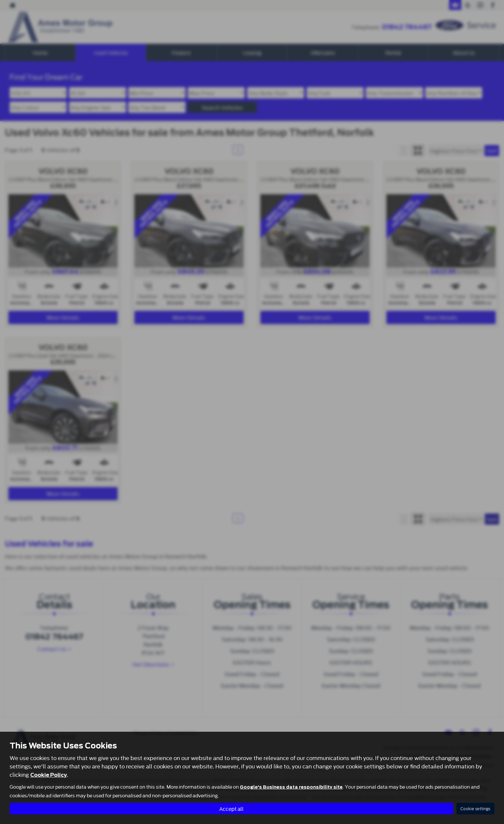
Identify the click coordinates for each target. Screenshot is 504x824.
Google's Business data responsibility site (291, 787)
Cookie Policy (49, 775)
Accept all (231, 808)
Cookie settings (475, 808)
